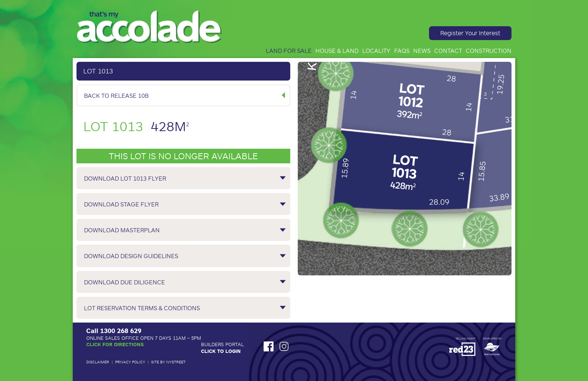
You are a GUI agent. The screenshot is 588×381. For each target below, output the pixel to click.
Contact (448, 50)
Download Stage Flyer (121, 204)
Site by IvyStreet (168, 362)
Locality (376, 50)
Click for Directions (115, 344)
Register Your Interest (470, 33)
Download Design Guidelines (131, 256)
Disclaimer (98, 362)
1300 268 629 (121, 330)
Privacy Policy (130, 362)
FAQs (402, 50)
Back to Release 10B (116, 95)
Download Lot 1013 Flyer (125, 178)
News (422, 50)
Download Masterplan (122, 230)
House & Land (337, 50)
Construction (489, 50)
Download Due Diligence (124, 282)
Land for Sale (289, 50)
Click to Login (221, 351)
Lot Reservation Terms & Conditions (142, 308)
